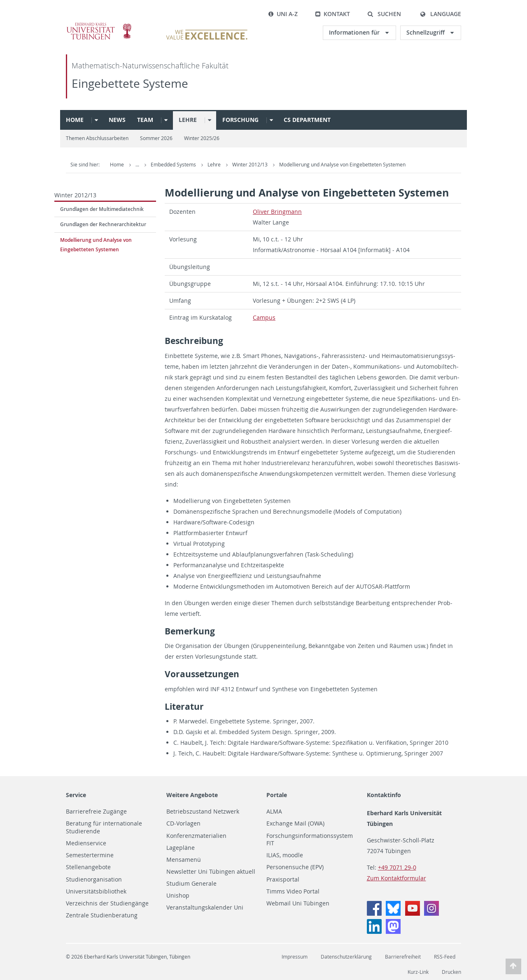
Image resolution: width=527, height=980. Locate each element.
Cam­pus (264, 317)
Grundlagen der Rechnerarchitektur (103, 224)
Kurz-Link (418, 972)
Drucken (451, 972)
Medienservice (86, 843)
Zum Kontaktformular (396, 878)
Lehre (188, 120)
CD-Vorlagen (183, 823)
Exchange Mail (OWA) (295, 823)
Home (75, 120)
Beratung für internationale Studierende (104, 827)
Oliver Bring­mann (277, 212)
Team (145, 120)
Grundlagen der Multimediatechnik (102, 209)
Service (76, 795)
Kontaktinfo (384, 795)
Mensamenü (184, 860)
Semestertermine (90, 855)
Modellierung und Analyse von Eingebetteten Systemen (342, 165)
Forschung (240, 120)
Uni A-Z (283, 14)
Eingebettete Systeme (130, 83)
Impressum (295, 957)
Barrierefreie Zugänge (96, 812)
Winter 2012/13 (251, 165)
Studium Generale (191, 884)
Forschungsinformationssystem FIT (310, 840)
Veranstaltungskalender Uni (205, 907)
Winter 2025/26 (202, 138)
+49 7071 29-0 (397, 867)
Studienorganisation (94, 879)
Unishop (178, 896)
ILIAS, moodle (285, 855)
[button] (384, 14)
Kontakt (332, 14)
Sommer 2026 (156, 138)
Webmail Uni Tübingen (298, 903)
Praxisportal (283, 879)
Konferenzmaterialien (196, 836)
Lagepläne (181, 848)
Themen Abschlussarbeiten (97, 138)
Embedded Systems (174, 165)
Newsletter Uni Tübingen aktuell (211, 872)
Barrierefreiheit (403, 957)
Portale (277, 795)
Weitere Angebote (192, 795)
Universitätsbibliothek (96, 891)
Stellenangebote (88, 867)
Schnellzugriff (426, 32)
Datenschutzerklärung (346, 957)
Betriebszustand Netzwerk (203, 812)
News (117, 120)
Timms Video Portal (293, 891)
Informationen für (355, 32)
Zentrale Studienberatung (102, 915)
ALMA (274, 812)
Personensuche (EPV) (295, 867)
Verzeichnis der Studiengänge (107, 903)
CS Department (307, 120)
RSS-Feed (445, 957)
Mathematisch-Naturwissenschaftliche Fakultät (150, 66)
